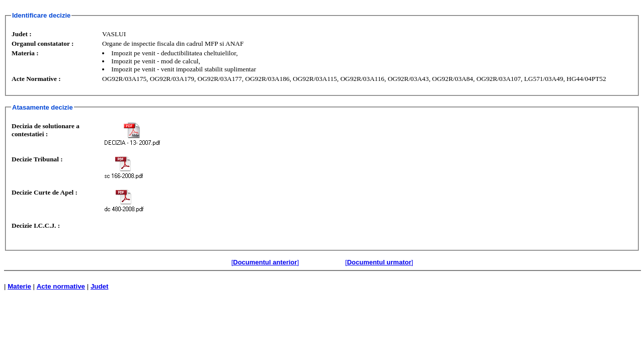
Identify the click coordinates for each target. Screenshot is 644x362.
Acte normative (61, 286)
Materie (19, 286)
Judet (100, 286)
